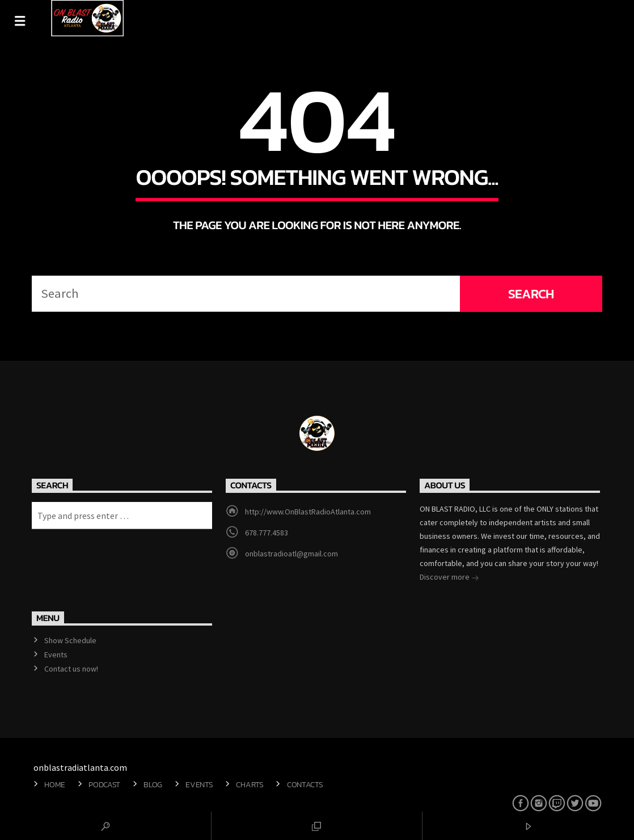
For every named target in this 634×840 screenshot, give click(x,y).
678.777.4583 (267, 533)
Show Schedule (70, 640)
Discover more (449, 578)
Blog (153, 784)
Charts (250, 784)
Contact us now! (71, 669)
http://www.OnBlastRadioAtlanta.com (308, 512)
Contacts (305, 784)
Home (55, 784)
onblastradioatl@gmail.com (291, 554)
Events (56, 655)
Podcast (104, 784)
